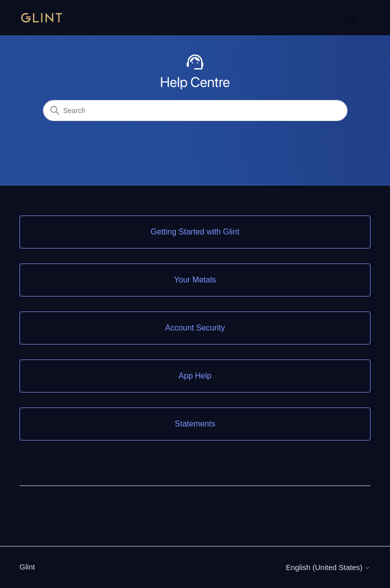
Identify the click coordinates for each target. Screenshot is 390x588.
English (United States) (328, 567)
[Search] (195, 110)
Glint (27, 567)
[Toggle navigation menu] (353, 18)
